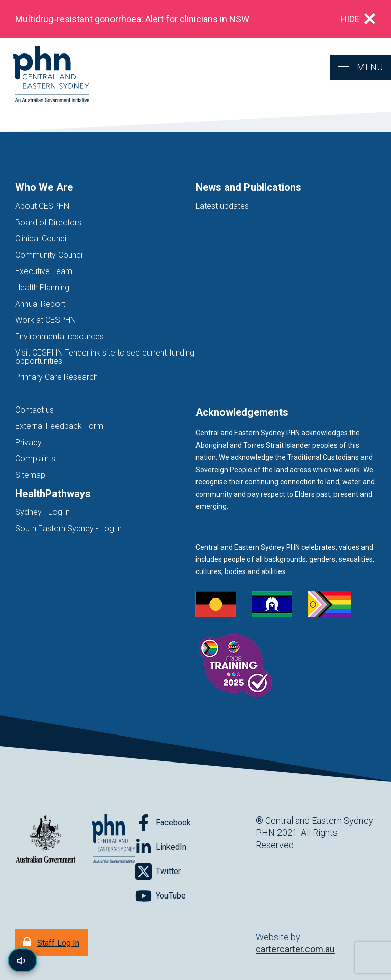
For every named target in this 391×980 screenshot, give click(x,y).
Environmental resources (60, 336)
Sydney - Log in (43, 512)
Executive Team (44, 271)
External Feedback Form (59, 426)
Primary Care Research (57, 377)
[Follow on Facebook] (163, 823)
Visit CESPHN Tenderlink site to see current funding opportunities (105, 357)
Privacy (29, 442)
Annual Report (40, 304)
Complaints (35, 459)
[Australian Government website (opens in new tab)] (46, 840)
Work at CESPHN (46, 320)
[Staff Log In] (51, 942)
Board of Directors (48, 222)
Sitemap (30, 475)
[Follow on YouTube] (161, 896)
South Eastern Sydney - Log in (68, 528)
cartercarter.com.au (295, 949)
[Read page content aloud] (22, 960)
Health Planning (42, 288)
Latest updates (222, 206)
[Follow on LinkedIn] (161, 847)
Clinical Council (41, 239)
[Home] (45, 75)
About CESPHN (42, 206)
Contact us (35, 410)
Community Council (50, 255)
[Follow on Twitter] (158, 872)
